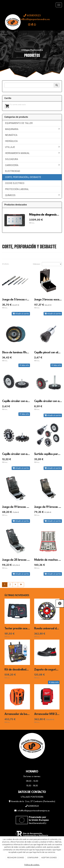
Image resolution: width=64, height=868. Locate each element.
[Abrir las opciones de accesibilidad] (60, 604)
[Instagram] (39, 764)
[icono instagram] (29, 25)
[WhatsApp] (32, 764)
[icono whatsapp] (35, 25)
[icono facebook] (32, 25)
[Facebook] (25, 764)
